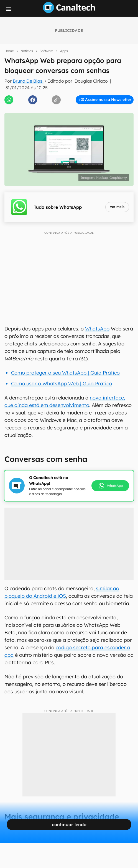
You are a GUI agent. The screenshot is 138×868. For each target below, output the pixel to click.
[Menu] (8, 9)
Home (9, 51)
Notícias (27, 51)
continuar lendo (69, 824)
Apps (64, 51)
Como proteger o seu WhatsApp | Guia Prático (65, 373)
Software (47, 51)
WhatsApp (97, 329)
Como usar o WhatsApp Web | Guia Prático (62, 384)
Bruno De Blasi (28, 81)
